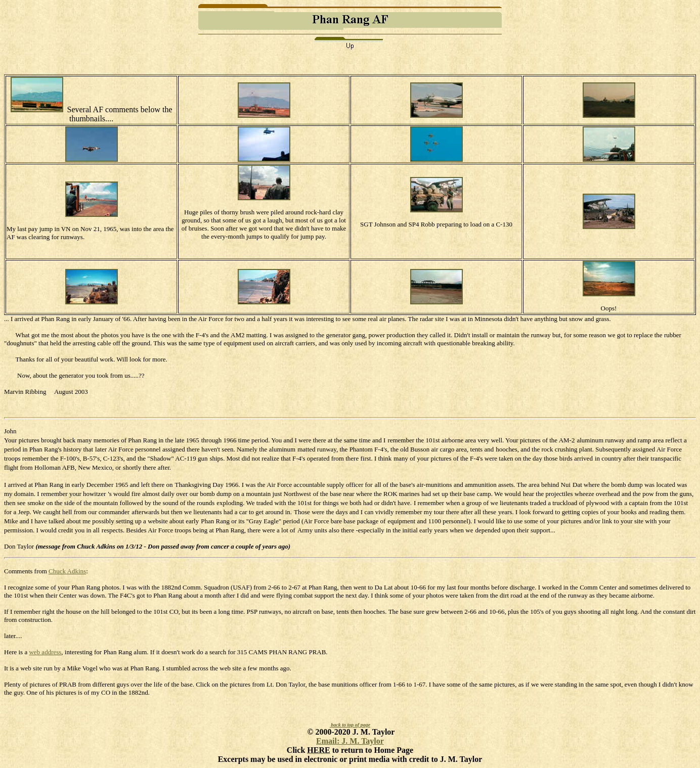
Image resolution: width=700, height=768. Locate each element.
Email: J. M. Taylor (350, 741)
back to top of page (350, 725)
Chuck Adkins (67, 571)
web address (45, 652)
